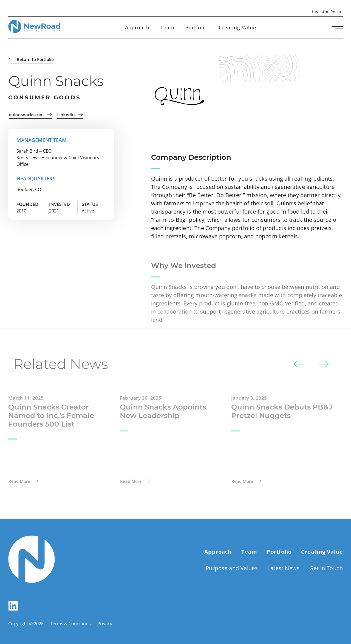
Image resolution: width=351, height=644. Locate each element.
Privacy (105, 624)
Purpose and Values (232, 568)
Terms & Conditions (71, 624)
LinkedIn (72, 114)
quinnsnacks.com (33, 114)
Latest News (283, 568)
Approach (137, 27)
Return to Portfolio (31, 59)
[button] (299, 365)
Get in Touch (326, 568)
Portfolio (197, 27)
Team (167, 27)
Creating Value (237, 27)
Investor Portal (327, 12)
